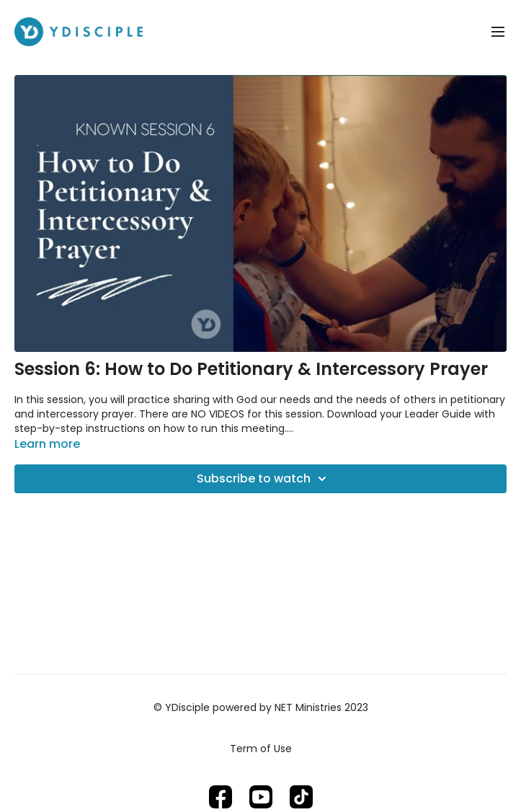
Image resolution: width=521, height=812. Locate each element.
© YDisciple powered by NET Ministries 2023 (261, 707)
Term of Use (261, 749)
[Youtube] (261, 797)
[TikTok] (301, 797)
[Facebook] (221, 797)
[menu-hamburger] (498, 32)
